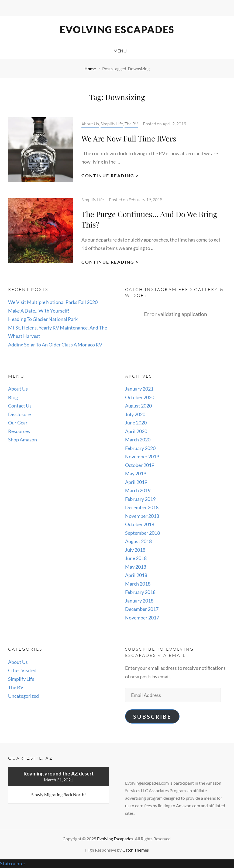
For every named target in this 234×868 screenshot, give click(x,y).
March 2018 (138, 584)
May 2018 (136, 567)
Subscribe (152, 717)
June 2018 (136, 558)
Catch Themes (136, 850)
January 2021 (139, 389)
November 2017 (142, 618)
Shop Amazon (23, 440)
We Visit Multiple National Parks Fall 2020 (53, 302)
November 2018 (142, 516)
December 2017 (142, 609)
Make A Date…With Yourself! (39, 311)
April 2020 (136, 431)
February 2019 (140, 499)
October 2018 (140, 524)
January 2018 (139, 601)
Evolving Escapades (117, 29)
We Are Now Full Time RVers (129, 138)
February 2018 (140, 592)
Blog (13, 397)
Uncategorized (23, 696)
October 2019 (140, 465)
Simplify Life (112, 124)
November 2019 (142, 456)
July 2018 (135, 550)
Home (91, 68)
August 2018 (138, 541)
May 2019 (136, 473)
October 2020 (140, 397)
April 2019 (136, 482)
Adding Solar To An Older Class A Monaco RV (55, 345)
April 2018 (136, 575)
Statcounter (13, 863)
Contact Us (20, 406)
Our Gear (18, 423)
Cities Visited (22, 670)
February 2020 (140, 448)
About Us (90, 124)
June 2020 (136, 423)
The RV (131, 124)
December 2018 (142, 507)
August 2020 (138, 406)
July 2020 (135, 414)
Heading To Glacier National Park (43, 319)
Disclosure (19, 414)
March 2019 (138, 490)
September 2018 (142, 533)
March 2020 (138, 440)
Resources (19, 431)
